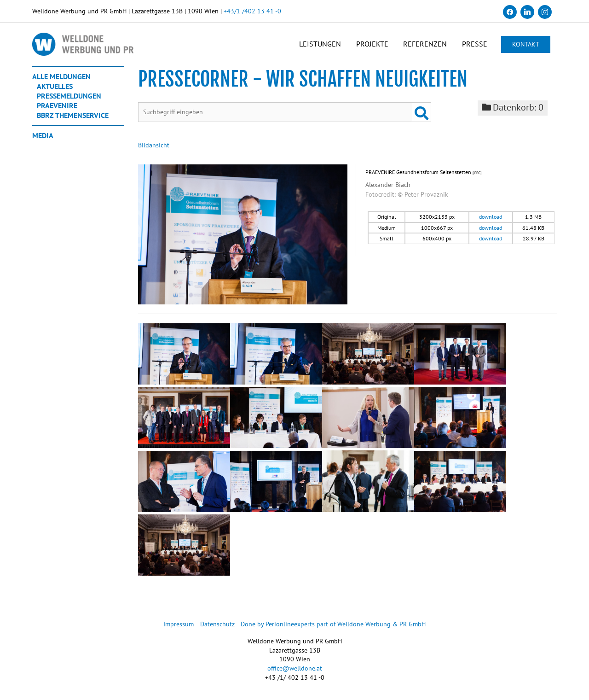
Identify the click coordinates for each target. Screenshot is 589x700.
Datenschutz (217, 625)
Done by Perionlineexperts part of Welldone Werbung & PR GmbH (334, 625)
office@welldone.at (295, 669)
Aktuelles (55, 87)
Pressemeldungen (69, 97)
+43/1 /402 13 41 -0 (252, 11)
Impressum (179, 625)
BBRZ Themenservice (73, 116)
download (491, 218)
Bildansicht (154, 146)
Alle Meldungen (61, 77)
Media (43, 136)
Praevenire (57, 106)
